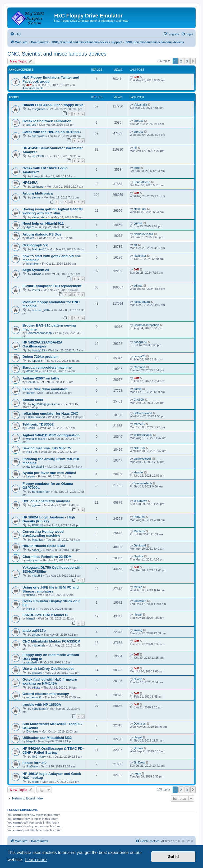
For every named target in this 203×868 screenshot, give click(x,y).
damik (30, 393)
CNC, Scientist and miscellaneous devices (57, 54)
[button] (193, 61)
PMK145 (38, 525)
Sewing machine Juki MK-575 (47, 448)
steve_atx (38, 217)
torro (35, 176)
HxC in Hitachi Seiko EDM (44, 546)
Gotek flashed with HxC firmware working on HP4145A (50, 681)
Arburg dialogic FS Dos (42, 234)
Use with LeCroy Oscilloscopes (48, 669)
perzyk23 (140, 356)
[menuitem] (15, 34)
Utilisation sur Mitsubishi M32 (47, 738)
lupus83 (37, 361)
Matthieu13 (39, 249)
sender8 (32, 662)
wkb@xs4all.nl (36, 439)
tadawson (140, 601)
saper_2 (37, 550)
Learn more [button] (36, 860)
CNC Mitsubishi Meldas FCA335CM (51, 641)
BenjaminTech (41, 492)
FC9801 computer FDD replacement (52, 286)
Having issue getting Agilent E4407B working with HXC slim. (53, 211)
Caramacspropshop (39, 333)
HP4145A (30, 182)
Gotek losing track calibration (47, 121)
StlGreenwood (36, 417)
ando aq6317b (34, 630)
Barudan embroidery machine (47, 367)
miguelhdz (39, 645)
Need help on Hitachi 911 (43, 223)
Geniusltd (140, 545)
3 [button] (187, 61)
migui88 (37, 576)
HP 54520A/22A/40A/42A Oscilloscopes (42, 344)
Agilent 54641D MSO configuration (51, 435)
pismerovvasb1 (144, 234)
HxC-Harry (39, 757)
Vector (36, 290)
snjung (36, 635)
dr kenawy (140, 501)
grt (135, 245)
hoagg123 (38, 350)
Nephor (139, 556)
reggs (36, 782)
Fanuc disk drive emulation (45, 389)
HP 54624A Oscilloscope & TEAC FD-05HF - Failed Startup (53, 751)
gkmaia (138, 748)
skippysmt (33, 560)
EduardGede (142, 182)
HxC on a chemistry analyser (46, 501)
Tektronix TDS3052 (38, 424)
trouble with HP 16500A (42, 705)
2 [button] (181, 61)
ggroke (138, 223)
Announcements (33, 88)
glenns (36, 197)
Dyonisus (32, 731)
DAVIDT (32, 428)
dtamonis (32, 371)
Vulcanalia (140, 105)
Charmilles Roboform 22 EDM (47, 557)
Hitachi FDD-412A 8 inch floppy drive (53, 105)
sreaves (37, 673)
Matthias (38, 540)
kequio (31, 476)
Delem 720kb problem (40, 357)
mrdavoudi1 (34, 697)
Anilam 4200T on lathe (41, 378)
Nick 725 (32, 452)
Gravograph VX (35, 245)
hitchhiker (33, 264)
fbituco (31, 595)
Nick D (31, 609)
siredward (38, 136)
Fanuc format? (35, 763)
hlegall (31, 618)
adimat (138, 286)
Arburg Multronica (38, 193)
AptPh (30, 227)
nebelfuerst (39, 709)
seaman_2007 (41, 310)
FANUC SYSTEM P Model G (45, 615)
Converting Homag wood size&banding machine (43, 534)
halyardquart (142, 302)
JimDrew (32, 766)
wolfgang (38, 187)
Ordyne (37, 274)
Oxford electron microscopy (46, 694)
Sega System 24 (36, 270)
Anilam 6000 (33, 400)
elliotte (36, 688)
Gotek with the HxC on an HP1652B (52, 132)
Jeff (29, 85)
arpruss (31, 125)
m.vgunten (39, 109)
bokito (30, 238)
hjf (135, 148)
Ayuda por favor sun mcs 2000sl (49, 473)
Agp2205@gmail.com (46, 404)
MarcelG (139, 424)
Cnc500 (31, 382)
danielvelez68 (35, 467)
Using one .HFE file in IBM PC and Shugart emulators (50, 589)
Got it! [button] (173, 857)
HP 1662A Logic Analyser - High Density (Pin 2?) (49, 519)
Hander (139, 472)
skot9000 (38, 156)
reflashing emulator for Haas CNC (50, 413)
